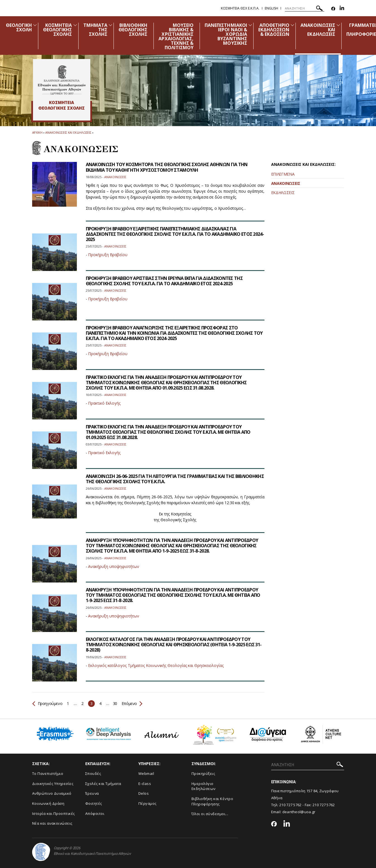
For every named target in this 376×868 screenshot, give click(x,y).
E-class (145, 784)
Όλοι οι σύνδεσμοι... (210, 814)
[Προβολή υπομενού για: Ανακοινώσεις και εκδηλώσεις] (338, 25)
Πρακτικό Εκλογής (104, 403)
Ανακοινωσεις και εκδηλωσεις (68, 132)
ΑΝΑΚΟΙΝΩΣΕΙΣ (286, 183)
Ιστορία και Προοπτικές (54, 813)
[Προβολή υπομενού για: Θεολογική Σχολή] (35, 25)
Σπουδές (93, 773)
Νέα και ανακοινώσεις (52, 823)
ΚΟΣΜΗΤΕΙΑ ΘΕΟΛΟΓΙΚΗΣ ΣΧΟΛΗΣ (58, 30)
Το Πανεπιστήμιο (48, 773)
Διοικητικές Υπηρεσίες (53, 784)
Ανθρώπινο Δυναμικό (52, 793)
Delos (144, 793)
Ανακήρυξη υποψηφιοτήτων (113, 566)
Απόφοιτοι (95, 813)
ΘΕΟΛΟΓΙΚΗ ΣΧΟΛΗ (19, 27)
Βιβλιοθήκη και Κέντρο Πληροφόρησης (212, 801)
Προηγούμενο (47, 703)
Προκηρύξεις (203, 773)
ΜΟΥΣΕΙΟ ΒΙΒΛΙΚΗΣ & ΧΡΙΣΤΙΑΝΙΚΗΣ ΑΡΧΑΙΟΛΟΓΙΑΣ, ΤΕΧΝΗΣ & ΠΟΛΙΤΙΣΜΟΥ (176, 36)
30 (115, 703)
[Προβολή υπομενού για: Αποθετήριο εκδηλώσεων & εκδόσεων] (292, 25)
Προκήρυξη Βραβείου (108, 255)
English (271, 8)
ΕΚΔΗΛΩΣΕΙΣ (283, 193)
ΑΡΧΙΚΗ (37, 132)
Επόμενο (132, 703)
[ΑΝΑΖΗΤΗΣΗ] (305, 8)
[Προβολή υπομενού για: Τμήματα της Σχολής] (110, 25)
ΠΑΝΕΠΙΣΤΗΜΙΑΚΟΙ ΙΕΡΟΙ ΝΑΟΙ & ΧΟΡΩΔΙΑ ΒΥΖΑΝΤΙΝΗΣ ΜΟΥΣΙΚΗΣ (226, 34)
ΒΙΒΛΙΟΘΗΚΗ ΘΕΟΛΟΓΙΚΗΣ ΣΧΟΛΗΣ (133, 30)
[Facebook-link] (333, 9)
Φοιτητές (94, 803)
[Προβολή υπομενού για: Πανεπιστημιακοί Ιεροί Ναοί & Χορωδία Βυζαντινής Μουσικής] (250, 25)
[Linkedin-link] (342, 9)
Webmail (146, 773)
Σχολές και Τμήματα (103, 784)
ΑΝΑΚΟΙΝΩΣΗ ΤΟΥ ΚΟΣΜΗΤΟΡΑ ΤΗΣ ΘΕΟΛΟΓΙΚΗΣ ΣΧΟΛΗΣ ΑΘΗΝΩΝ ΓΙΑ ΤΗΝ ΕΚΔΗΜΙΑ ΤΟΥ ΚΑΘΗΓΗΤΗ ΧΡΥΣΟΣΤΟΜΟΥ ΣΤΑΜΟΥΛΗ (167, 167)
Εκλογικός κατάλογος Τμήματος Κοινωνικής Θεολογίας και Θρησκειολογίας (156, 665)
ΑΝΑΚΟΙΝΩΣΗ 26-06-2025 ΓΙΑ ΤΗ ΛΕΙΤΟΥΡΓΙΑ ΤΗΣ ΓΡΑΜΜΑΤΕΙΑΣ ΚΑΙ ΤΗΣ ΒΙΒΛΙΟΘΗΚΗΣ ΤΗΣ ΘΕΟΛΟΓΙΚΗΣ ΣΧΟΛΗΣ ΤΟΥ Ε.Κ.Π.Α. (175, 479)
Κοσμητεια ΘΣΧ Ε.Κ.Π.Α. (240, 8)
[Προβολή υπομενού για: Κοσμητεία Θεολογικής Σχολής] (75, 25)
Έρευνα (92, 793)
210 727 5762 (290, 805)
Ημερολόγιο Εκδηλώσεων (204, 786)
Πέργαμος (147, 803)
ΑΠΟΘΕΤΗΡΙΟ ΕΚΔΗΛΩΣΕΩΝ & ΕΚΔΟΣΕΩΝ (274, 30)
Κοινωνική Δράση (48, 803)
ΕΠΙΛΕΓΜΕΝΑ (283, 174)
